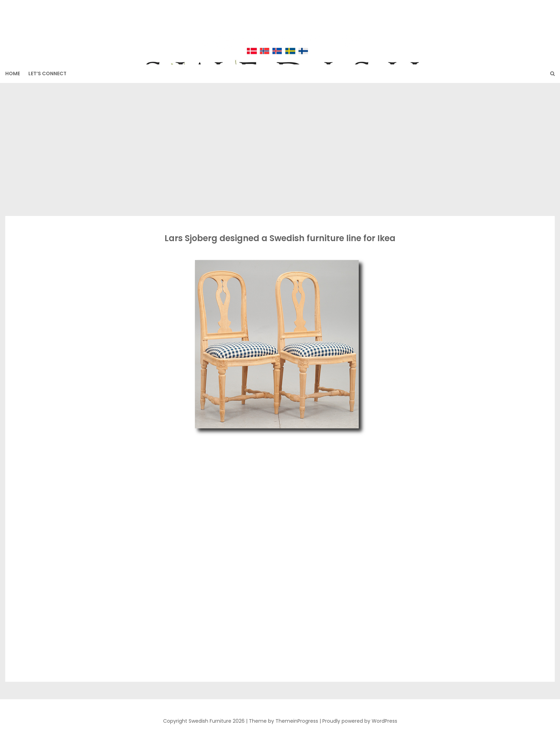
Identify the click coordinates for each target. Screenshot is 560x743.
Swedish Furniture (280, 28)
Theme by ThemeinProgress (283, 721)
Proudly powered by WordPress (360, 721)
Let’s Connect (47, 73)
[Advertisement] (280, 149)
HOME (13, 73)
